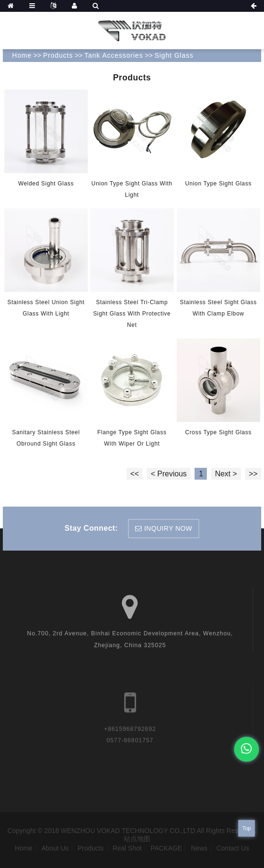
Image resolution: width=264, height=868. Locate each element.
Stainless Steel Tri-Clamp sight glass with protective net (132, 314)
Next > (226, 474)
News (199, 848)
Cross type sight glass (218, 432)
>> (253, 474)
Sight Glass (174, 55)
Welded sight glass (46, 184)
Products (58, 55)
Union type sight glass (218, 184)
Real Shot (127, 848)
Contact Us (233, 848)
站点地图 (137, 839)
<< (135, 474)
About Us (55, 848)
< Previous (169, 474)
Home (22, 55)
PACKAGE (166, 848)
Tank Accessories (114, 55)
